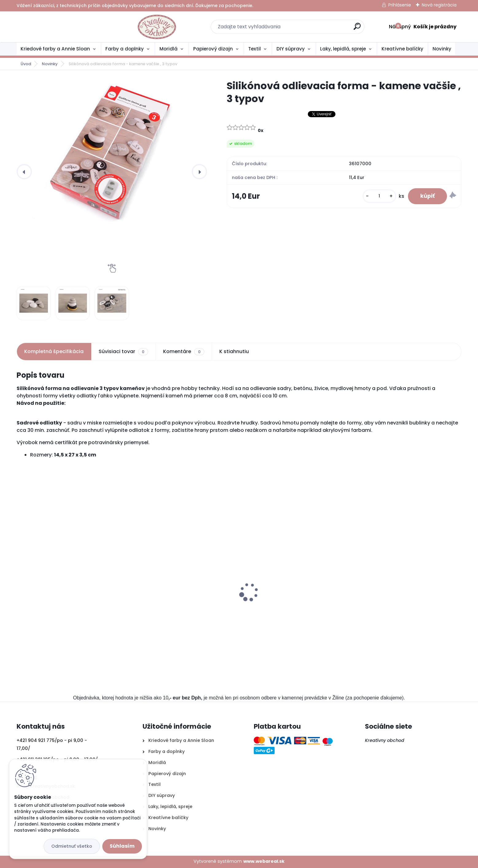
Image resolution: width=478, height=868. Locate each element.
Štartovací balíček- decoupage (59, 601)
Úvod (26, 64)
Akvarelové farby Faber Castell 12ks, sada (407, 601)
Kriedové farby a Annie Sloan (55, 49)
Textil (255, 49)
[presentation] (24, 172)
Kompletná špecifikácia (54, 351)
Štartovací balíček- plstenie (279, 601)
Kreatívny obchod (385, 740)
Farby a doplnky (125, 49)
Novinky (442, 49)
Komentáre (184, 352)
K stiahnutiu (234, 351)
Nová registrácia (439, 5)
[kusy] (379, 196)
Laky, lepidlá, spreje (343, 49)
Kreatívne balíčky (402, 49)
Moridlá (168, 49)
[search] (306, 29)
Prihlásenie (400, 5)
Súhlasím (122, 846)
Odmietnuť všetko (72, 846)
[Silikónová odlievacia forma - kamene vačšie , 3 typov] (112, 151)
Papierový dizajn (213, 49)
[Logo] (54, 27)
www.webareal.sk (264, 861)
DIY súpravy (291, 49)
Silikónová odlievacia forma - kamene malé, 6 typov (179, 604)
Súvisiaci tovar (123, 352)
